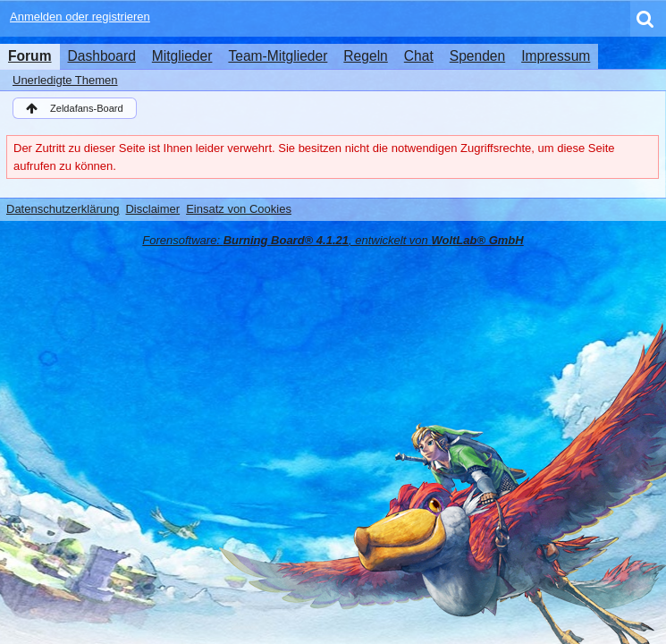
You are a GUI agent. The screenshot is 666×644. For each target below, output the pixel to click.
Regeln (365, 56)
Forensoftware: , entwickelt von (333, 240)
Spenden (477, 56)
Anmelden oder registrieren (80, 17)
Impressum (556, 56)
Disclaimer (152, 209)
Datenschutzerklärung (63, 209)
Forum (30, 56)
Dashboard (102, 56)
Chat (419, 56)
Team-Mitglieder (278, 56)
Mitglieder (182, 56)
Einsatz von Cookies (239, 209)
